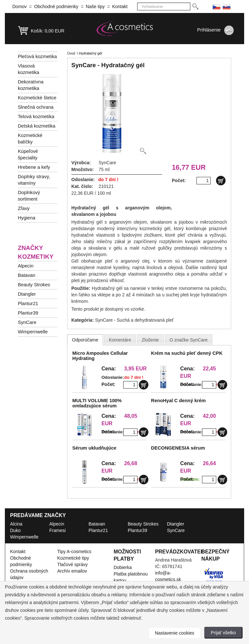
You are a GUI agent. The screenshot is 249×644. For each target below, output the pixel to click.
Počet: (108, 384)
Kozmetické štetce (37, 98)
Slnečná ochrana (36, 107)
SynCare (27, 322)
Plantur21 (28, 303)
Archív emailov (72, 571)
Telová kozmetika (36, 117)
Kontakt (120, 6)
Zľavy (24, 208)
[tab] (85, 340)
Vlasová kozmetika (29, 69)
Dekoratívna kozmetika (31, 85)
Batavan (27, 275)
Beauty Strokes (34, 285)
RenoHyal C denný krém (178, 401)
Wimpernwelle (33, 332)
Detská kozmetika (37, 126)
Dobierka (123, 567)
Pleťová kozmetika (37, 56)
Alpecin (26, 266)
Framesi (58, 530)
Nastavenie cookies (175, 633)
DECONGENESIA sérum (178, 448)
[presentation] (85, 340)
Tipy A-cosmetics (74, 551)
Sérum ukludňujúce (94, 448)
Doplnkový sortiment (29, 196)
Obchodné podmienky (56, 6)
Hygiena (27, 218)
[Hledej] (195, 7)
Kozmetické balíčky (30, 139)
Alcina (16, 524)
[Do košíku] (221, 180)
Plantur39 (28, 313)
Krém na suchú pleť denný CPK (187, 353)
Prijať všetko (223, 633)
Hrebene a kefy (34, 167)
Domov (19, 6)
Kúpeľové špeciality (28, 155)
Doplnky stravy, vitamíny (34, 180)
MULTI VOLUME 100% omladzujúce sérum (97, 403)
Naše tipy (95, 6)
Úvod (71, 53)
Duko (15, 530)
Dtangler (27, 294)
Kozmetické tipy (73, 558)
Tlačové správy (72, 564)
